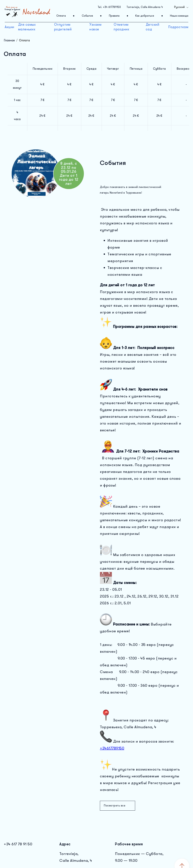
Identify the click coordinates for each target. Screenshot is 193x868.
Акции (10, 27)
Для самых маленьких (27, 27)
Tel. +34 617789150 (109, 7)
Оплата (61, 16)
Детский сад (153, 27)
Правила (114, 16)
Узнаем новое (95, 27)
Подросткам (178, 27)
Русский (182, 7)
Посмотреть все (118, 806)
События (87, 16)
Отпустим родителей (63, 27)
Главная (9, 40)
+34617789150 (112, 748)
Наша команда (179, 16)
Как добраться (145, 16)
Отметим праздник (121, 27)
